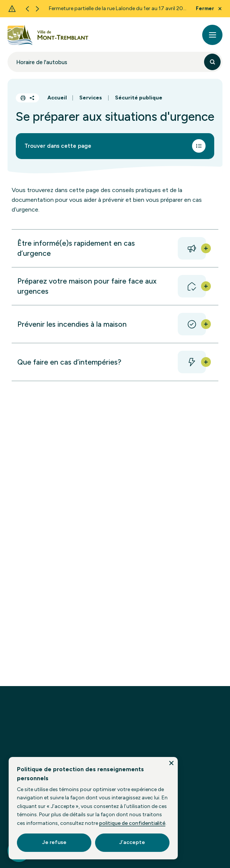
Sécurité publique (139, 98)
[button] (115, 248)
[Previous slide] (27, 9)
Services (91, 98)
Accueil (57, 98)
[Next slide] (37, 9)
